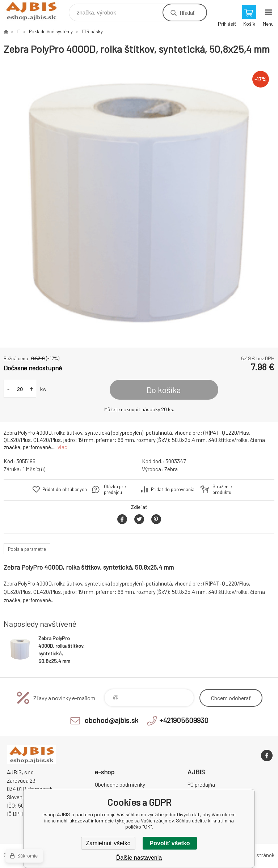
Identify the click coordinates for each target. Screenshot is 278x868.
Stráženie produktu (222, 489)
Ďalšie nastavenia (139, 858)
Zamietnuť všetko (108, 843)
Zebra (171, 469)
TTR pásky (92, 31)
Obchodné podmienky (120, 784)
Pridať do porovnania (173, 489)
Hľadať (187, 12)
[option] (139, 201)
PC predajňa (201, 784)
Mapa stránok (258, 855)
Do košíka (164, 390)
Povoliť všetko (170, 843)
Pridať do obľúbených (65, 489)
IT (18, 31)
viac (62, 447)
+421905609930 (184, 720)
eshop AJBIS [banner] (36, 11)
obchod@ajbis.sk (111, 720)
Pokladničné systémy (51, 31)
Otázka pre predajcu (115, 489)
